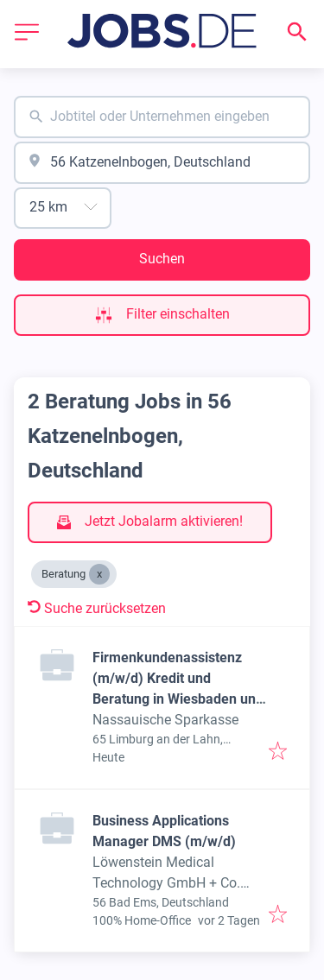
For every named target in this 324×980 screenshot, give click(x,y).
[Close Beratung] (99, 574)
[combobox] (162, 117)
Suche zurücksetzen (97, 608)
